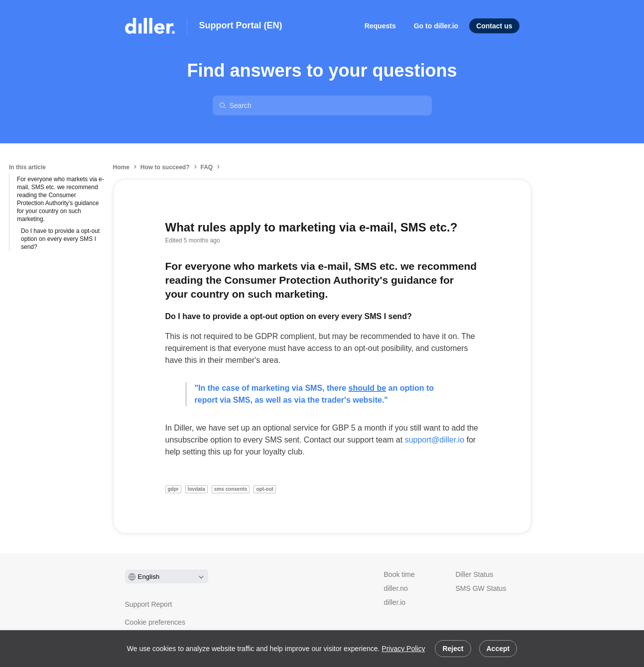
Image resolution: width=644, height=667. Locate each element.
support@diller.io (435, 440)
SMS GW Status (481, 588)
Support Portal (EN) (241, 25)
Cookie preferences (155, 622)
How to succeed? (165, 167)
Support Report (149, 604)
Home (121, 167)
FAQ (207, 167)
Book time (399, 574)
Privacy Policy (403, 649)
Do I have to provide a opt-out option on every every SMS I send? (60, 239)
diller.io (395, 602)
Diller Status (474, 574)
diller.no (396, 588)
